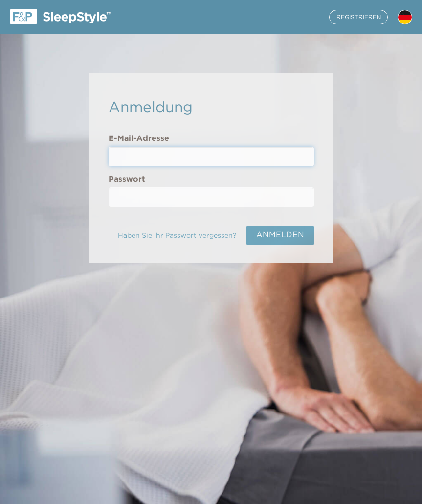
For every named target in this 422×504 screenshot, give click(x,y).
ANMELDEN (280, 235)
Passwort (127, 179)
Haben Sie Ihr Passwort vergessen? (177, 235)
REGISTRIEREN (359, 17)
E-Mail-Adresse (139, 138)
